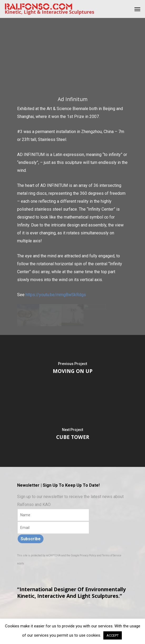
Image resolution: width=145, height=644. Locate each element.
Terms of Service (112, 555)
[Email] (53, 528)
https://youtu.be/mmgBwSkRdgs (56, 295)
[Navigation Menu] (137, 9)
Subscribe (31, 539)
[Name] (53, 515)
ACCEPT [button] (113, 635)
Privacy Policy (88, 555)
